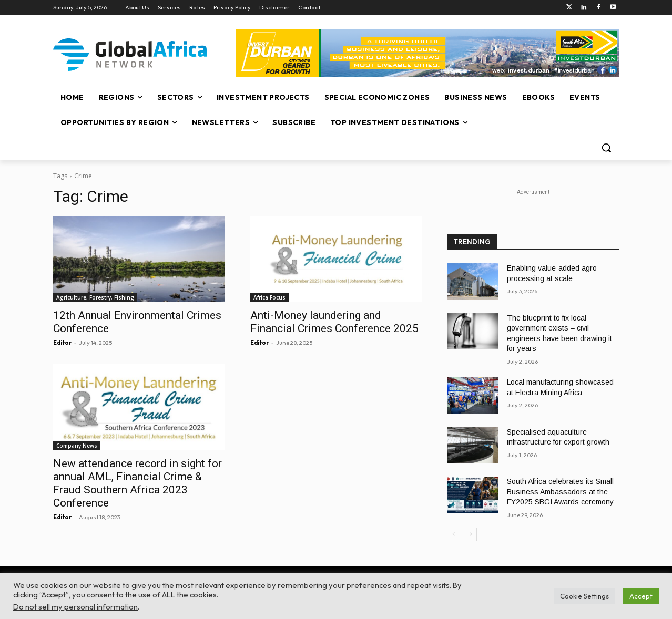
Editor (62, 343)
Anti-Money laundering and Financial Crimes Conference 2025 (334, 322)
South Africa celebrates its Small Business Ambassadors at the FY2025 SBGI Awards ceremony (560, 492)
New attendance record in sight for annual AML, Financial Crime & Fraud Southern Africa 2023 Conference (138, 483)
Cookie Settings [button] (584, 596)
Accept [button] (641, 596)
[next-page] (470, 534)
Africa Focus (269, 297)
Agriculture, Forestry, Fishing (95, 297)
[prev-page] (454, 534)
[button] (606, 148)
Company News (77, 446)
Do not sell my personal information (75, 607)
